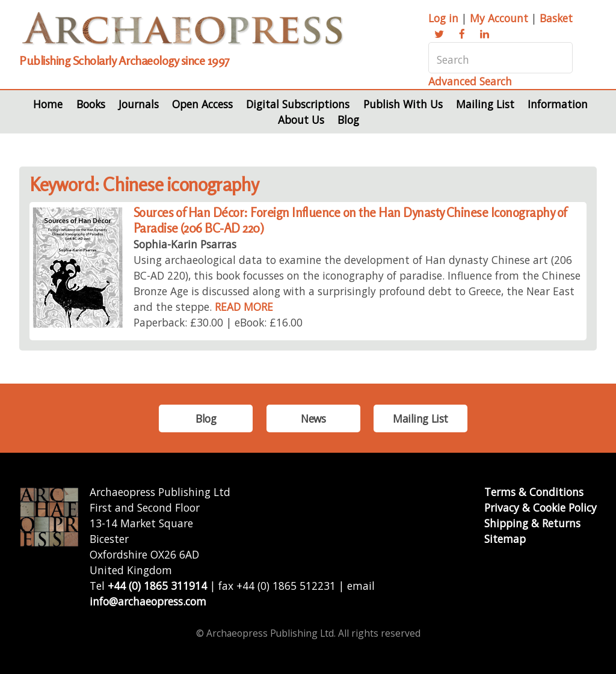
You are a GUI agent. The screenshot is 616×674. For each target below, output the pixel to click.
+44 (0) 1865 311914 (157, 586)
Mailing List (485, 104)
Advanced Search (470, 81)
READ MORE (244, 307)
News (313, 418)
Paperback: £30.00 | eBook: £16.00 (218, 322)
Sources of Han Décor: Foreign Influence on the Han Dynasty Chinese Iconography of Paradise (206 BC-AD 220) (350, 220)
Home (48, 104)
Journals (139, 104)
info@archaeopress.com (148, 601)
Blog (348, 120)
